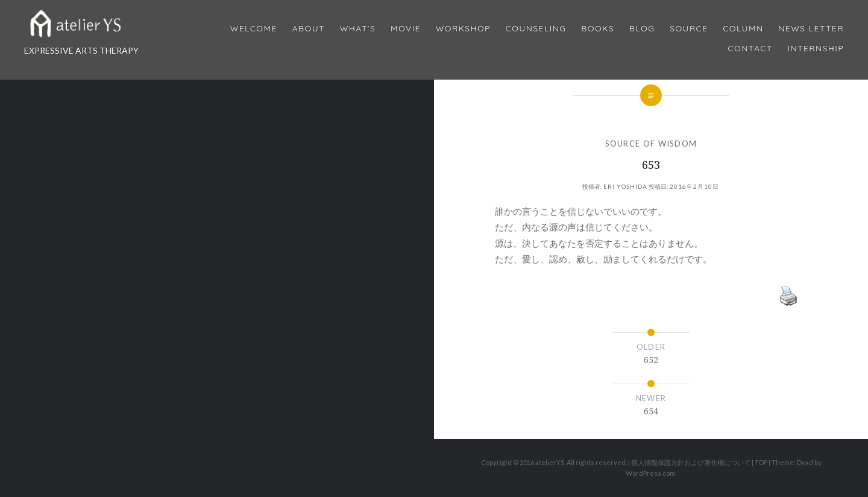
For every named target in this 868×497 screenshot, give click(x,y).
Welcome (254, 29)
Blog (642, 29)
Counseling (536, 29)
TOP (761, 462)
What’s (358, 29)
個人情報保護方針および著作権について (691, 462)
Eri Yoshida (625, 186)
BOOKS (598, 29)
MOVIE (406, 29)
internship (816, 49)
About (309, 29)
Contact (750, 49)
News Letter (811, 29)
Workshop (463, 29)
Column (743, 29)
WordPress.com (650, 473)
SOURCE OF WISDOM (651, 144)
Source (689, 29)
